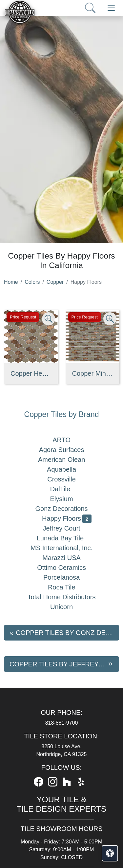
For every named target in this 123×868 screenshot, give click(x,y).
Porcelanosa (67, 577)
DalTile (67, 489)
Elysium (67, 499)
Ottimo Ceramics (67, 568)
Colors (32, 282)
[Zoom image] (49, 319)
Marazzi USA (67, 558)
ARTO (67, 440)
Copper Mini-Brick (92, 373)
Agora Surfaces (67, 450)
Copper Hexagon (31, 373)
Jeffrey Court (67, 528)
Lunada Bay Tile (67, 538)
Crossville (67, 479)
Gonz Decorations (67, 509)
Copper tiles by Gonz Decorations (67, 633)
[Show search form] (90, 8)
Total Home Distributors (67, 597)
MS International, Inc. (67, 548)
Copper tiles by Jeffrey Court (64, 664)
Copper (55, 282)
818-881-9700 (62, 723)
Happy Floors (67, 518)
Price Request (23, 317)
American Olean (67, 460)
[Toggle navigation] (111, 8)
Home (11, 282)
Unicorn (67, 607)
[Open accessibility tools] (110, 853)
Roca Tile (67, 587)
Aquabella (67, 469)
